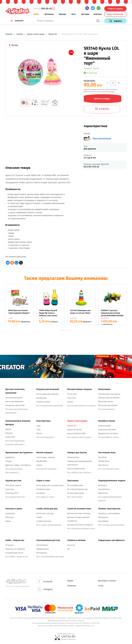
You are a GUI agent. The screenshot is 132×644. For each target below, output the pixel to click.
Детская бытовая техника (79, 513)
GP (68, 549)
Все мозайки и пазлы (109, 437)
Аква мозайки (105, 426)
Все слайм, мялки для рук (50, 525)
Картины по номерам (15, 549)
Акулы (70, 402)
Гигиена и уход (43, 402)
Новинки (98, 14)
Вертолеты (103, 493)
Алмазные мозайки (107, 430)
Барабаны (10, 457)
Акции (36, 14)
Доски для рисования (108, 405)
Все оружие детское (16, 497)
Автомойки (103, 521)
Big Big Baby (42, 461)
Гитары (9, 461)
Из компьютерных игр (77, 489)
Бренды (63, 14)
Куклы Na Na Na (74, 430)
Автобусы (103, 485)
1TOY (38, 430)
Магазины (49, 14)
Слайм (39, 517)
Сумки (8, 521)
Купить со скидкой (103, 99)
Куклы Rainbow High (76, 433)
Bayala (8, 429)
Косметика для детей (15, 405)
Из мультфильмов (75, 493)
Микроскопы (73, 457)
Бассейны (41, 493)
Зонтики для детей (14, 398)
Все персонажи (76, 497)
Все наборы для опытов (80, 472)
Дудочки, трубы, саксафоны (18, 465)
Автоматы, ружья (13, 485)
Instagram (44, 589)
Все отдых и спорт (46, 497)
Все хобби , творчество (17, 557)
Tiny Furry (72, 398)
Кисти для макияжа (14, 402)
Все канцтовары (107, 409)
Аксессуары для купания (47, 394)
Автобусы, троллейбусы (109, 513)
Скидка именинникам (116, 14)
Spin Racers (103, 465)
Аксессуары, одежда (45, 457)
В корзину (102, 109)
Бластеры (10, 489)
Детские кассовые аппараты (80, 525)
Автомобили (104, 489)
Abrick (39, 433)
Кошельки (10, 513)
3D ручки (9, 545)
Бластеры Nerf (12, 493)
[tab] (25, 103)
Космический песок (14, 553)
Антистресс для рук (45, 513)
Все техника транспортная (112, 525)
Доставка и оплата (107, 581)
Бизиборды (42, 398)
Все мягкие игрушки (47, 469)
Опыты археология (76, 469)
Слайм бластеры (44, 521)
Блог (74, 14)
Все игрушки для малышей (50, 406)
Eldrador (9, 433)
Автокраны (103, 517)
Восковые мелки (106, 402)
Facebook (44, 582)
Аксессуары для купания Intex (50, 485)
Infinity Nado (104, 461)
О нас (101, 586)
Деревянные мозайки (108, 433)
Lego (38, 426)
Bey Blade (102, 457)
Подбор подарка (115, 9)
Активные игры (43, 489)
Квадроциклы (43, 549)
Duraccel (71, 545)
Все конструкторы (46, 437)
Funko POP (10, 437)
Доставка (85, 14)
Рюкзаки (9, 517)
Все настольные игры (110, 469)
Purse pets (72, 394)
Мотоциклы (42, 553)
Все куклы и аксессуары (80, 437)
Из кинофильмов (75, 485)
